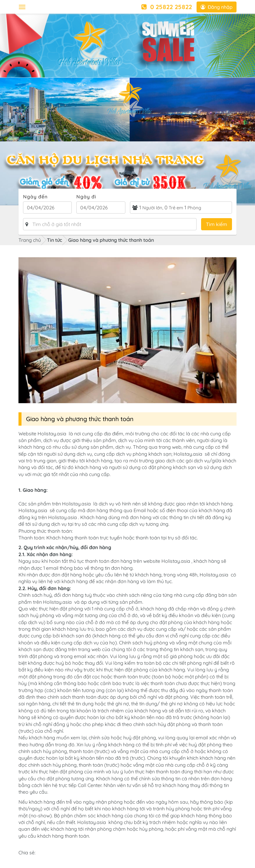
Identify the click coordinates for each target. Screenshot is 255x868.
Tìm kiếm (217, 224)
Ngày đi (86, 197)
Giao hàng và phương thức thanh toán (111, 240)
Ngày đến (35, 197)
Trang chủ (30, 240)
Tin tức (55, 240)
